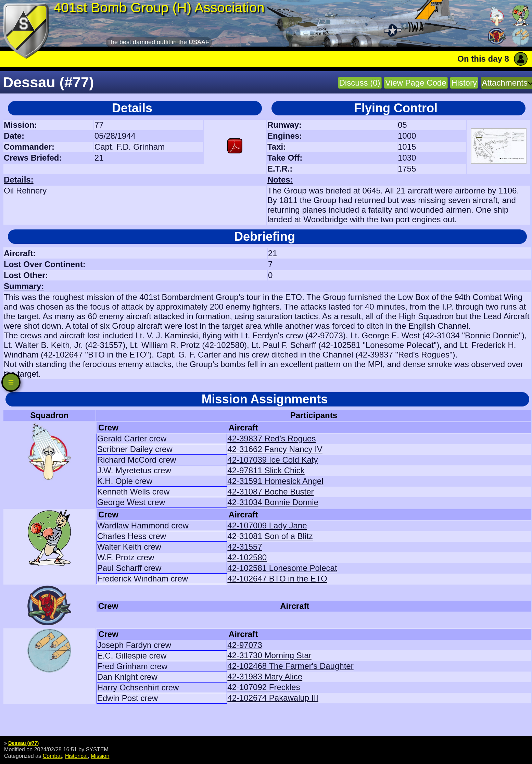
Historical (76, 756)
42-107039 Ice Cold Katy (273, 460)
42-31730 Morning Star (269, 655)
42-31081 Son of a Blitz (270, 536)
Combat (52, 756)
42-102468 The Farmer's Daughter (290, 666)
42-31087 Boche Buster (270, 492)
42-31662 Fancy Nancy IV (275, 449)
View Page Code (416, 83)
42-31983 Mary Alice (265, 677)
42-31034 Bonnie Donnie (273, 502)
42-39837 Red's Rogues (271, 439)
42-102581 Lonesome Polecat (282, 568)
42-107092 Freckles (264, 687)
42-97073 (245, 645)
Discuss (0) (360, 83)
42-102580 (247, 557)
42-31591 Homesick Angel (275, 481)
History (464, 83)
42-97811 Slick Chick (266, 470)
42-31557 (245, 547)
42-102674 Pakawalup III (273, 698)
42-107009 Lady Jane (267, 525)
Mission (100, 756)
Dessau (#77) (23, 743)
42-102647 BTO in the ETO (277, 579)
